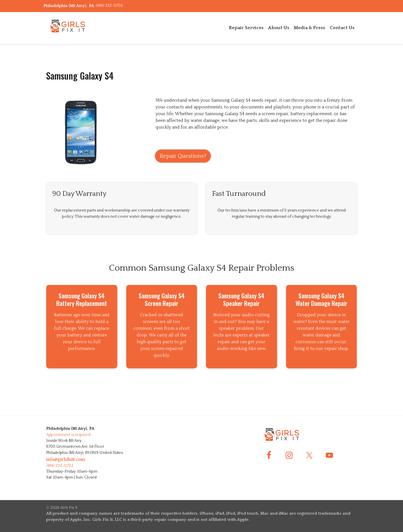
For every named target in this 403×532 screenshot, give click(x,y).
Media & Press (310, 28)
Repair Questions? (183, 156)
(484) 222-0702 (109, 6)
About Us (279, 28)
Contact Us (342, 28)
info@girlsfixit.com (66, 459)
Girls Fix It (69, 507)
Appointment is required (68, 435)
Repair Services (246, 28)
